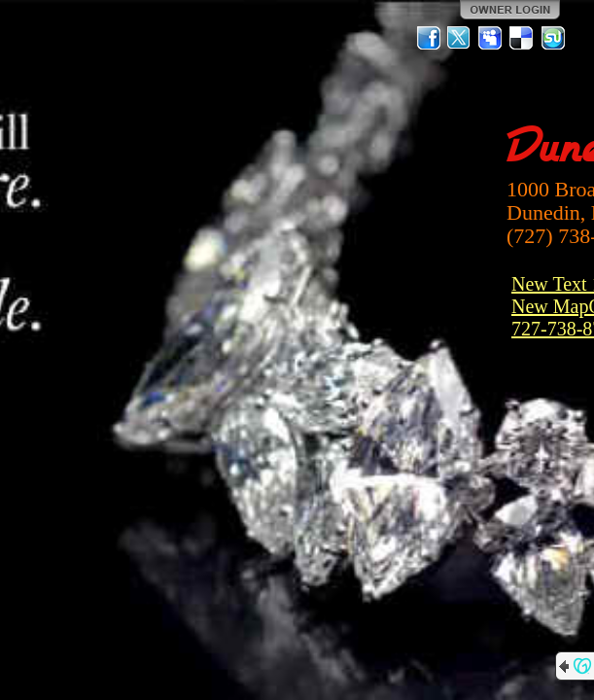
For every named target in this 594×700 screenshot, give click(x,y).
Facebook (429, 38)
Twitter (460, 38)
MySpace (491, 38)
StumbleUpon (553, 38)
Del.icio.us (522, 38)
